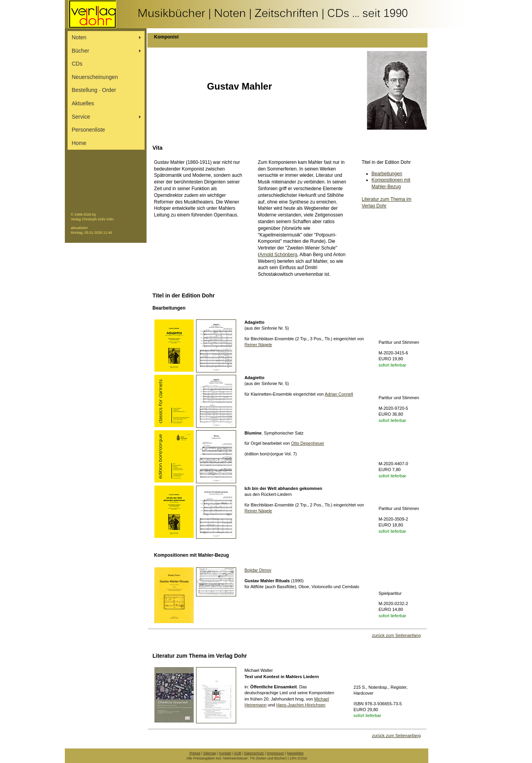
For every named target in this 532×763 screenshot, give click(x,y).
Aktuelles (83, 103)
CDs (77, 64)
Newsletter (296, 753)
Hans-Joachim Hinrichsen (301, 705)
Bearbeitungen (387, 174)
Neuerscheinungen (95, 77)
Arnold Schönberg (278, 255)
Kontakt (225, 753)
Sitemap (210, 753)
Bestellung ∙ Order (94, 90)
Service (81, 117)
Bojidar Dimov (258, 570)
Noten (79, 37)
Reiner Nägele (258, 345)
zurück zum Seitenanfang (396, 635)
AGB (238, 753)
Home (79, 143)
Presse (195, 753)
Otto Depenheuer (308, 443)
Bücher (81, 51)
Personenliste (89, 130)
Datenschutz (254, 753)
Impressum (276, 753)
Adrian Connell (339, 394)
